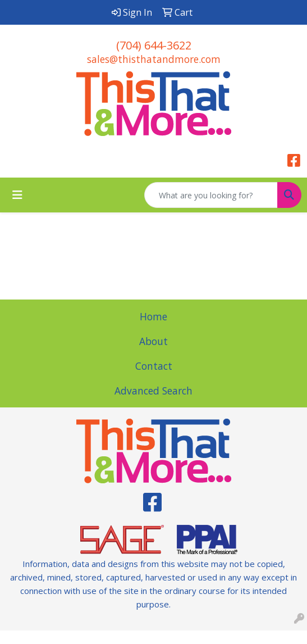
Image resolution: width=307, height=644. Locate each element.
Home (153, 316)
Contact (154, 366)
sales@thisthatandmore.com (154, 59)
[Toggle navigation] (17, 195)
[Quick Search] (211, 195)
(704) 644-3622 (154, 45)
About (153, 341)
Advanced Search (153, 391)
